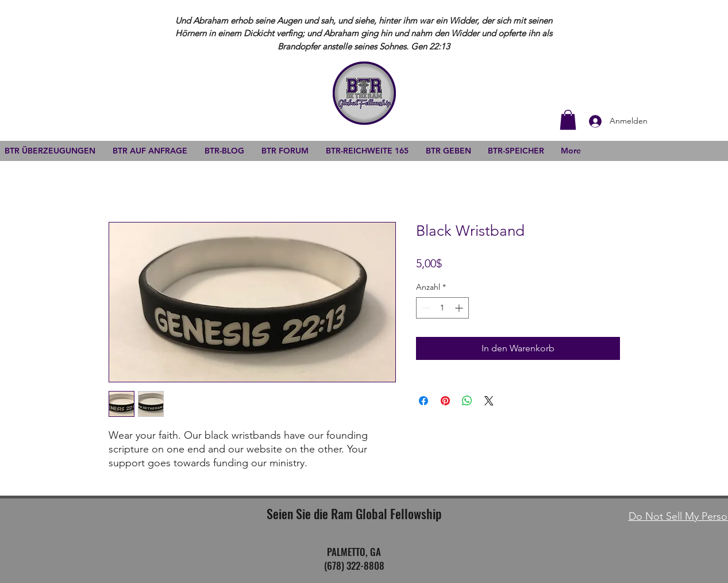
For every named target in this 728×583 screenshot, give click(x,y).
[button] (568, 120)
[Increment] (460, 308)
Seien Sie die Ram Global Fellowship (354, 513)
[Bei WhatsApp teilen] (467, 401)
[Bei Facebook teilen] (423, 401)
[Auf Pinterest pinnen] (445, 401)
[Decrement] (425, 308)
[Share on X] (489, 401)
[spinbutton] (442, 308)
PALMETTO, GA (354, 552)
